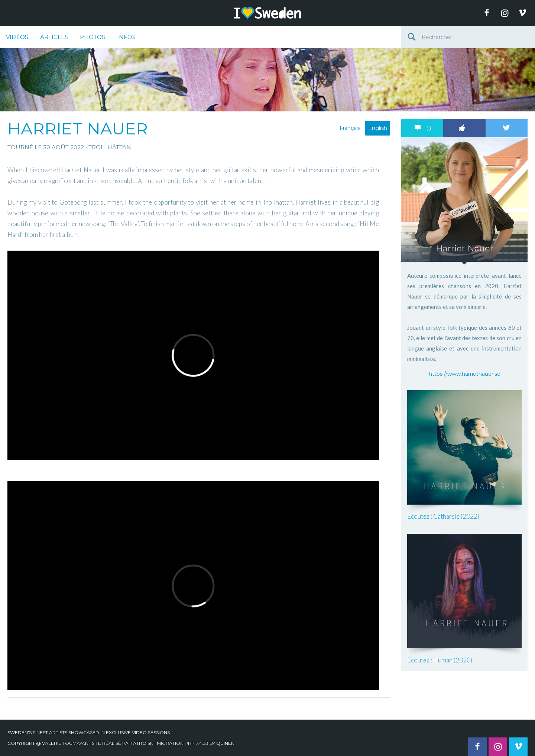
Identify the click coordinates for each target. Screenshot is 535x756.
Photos (93, 37)
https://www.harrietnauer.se (465, 374)
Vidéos (17, 38)
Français (350, 128)
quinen (225, 743)
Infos (126, 37)
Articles (54, 37)
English (378, 128)
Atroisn (143, 743)
